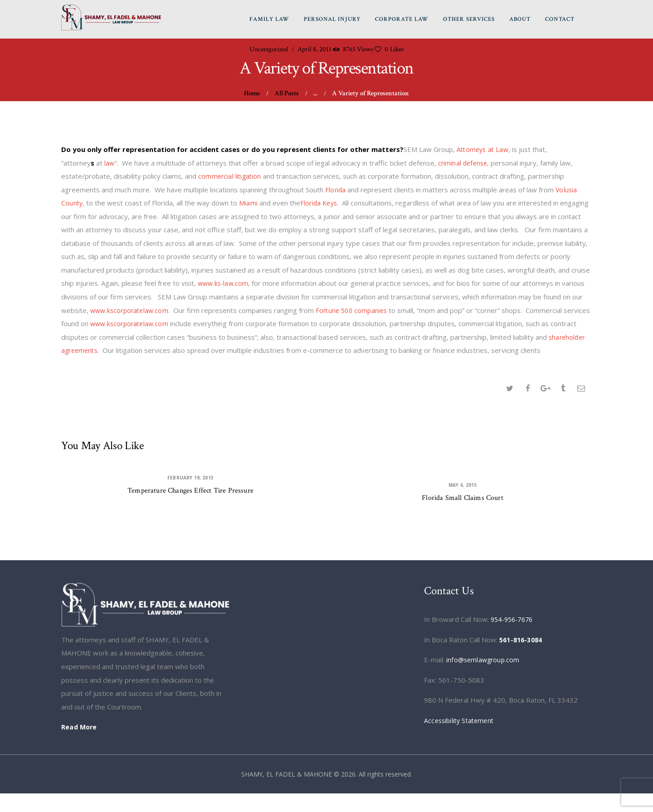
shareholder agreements (113, 351)
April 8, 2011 (314, 50)
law (110, 164)
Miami (249, 204)
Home (252, 94)
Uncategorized (269, 50)
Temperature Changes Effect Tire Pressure (191, 506)
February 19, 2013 (191, 493)
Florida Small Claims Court (463, 514)
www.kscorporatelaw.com (131, 311)
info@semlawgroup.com (484, 678)
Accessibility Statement (460, 739)
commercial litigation (230, 177)
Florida (336, 191)
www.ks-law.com (224, 284)
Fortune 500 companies (355, 311)
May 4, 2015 (463, 500)
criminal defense (463, 164)
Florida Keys (319, 204)
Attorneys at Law (484, 150)
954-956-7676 (514, 638)
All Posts (287, 94)
